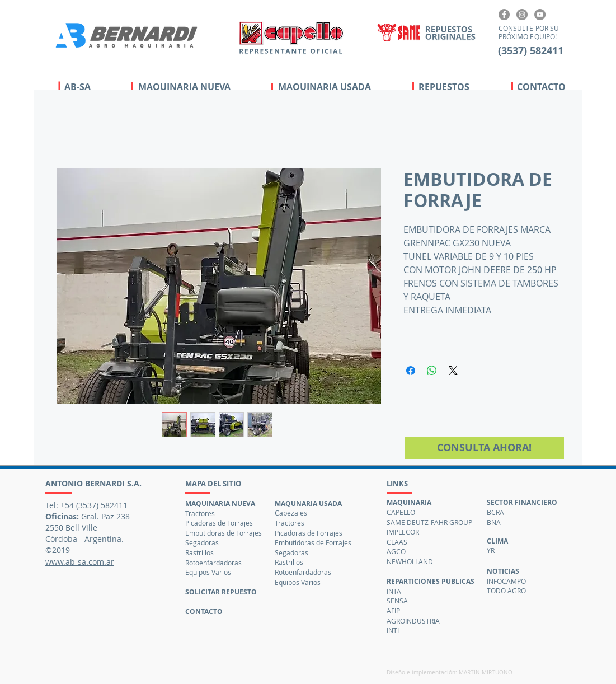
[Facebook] (504, 15)
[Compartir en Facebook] (411, 371)
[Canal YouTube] (540, 15)
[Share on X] (453, 371)
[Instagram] (522, 15)
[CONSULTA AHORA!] (484, 448)
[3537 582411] (531, 51)
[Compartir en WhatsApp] (432, 371)
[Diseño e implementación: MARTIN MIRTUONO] (452, 673)
